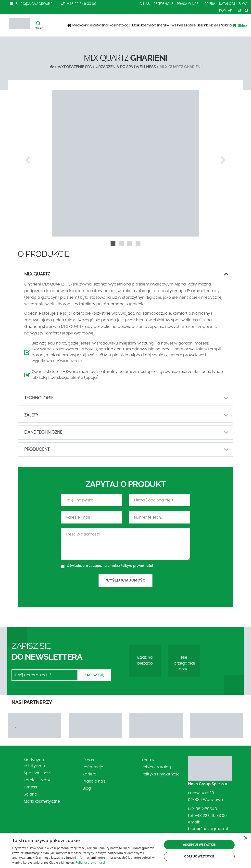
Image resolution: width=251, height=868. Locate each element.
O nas (145, 4)
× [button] (245, 838)
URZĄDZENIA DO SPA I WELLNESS (126, 67)
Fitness (215, 25)
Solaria (226, 25)
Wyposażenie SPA (75, 67)
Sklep (240, 25)
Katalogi (227, 4)
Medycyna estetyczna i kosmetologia (102, 25)
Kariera (209, 4)
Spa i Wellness (38, 773)
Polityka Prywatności (161, 774)
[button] (113, 243)
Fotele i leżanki (197, 25)
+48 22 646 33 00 (82, 4)
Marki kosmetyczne (147, 25)
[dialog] (125, 850)
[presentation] (28, 160)
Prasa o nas (188, 4)
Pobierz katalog (156, 767)
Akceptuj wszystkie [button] (199, 845)
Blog (243, 4)
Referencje (163, 4)
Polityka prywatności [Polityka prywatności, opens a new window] (90, 862)
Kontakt (226, 11)
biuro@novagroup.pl (35, 4)
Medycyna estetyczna (34, 763)
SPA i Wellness (174, 25)
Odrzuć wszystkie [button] (199, 856)
